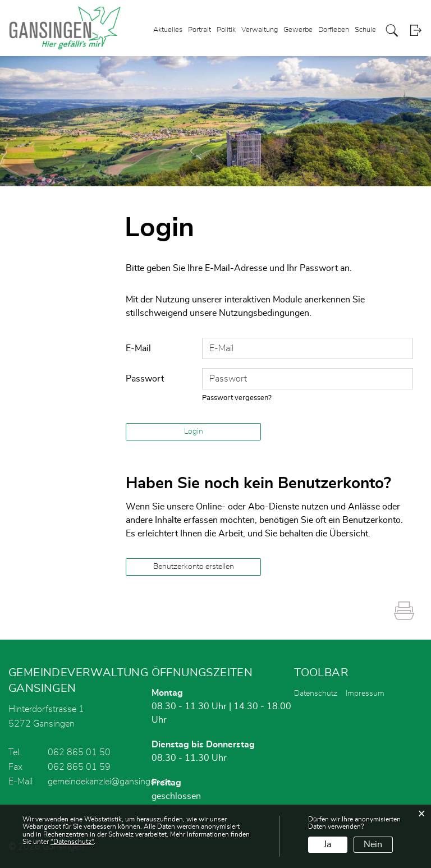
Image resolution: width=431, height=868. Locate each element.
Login (416, 31)
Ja (327, 844)
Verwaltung (260, 30)
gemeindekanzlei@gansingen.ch (109, 782)
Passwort (145, 379)
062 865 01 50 (79, 752)
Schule (365, 30)
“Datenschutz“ (72, 842)
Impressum (365, 694)
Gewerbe (298, 30)
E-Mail (138, 348)
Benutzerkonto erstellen (194, 567)
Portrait (200, 30)
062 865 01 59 (79, 767)
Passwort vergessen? (237, 398)
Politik (226, 30)
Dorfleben (334, 30)
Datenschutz (316, 694)
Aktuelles (168, 30)
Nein (373, 844)
